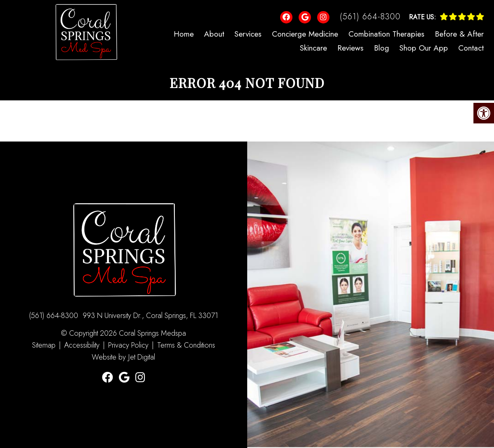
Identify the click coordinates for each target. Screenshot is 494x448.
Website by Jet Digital (123, 357)
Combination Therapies (386, 34)
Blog (382, 48)
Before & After (459, 34)
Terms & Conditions (186, 345)
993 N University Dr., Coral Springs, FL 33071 (150, 316)
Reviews (350, 48)
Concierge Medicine (305, 34)
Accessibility (82, 345)
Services (248, 34)
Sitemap (44, 345)
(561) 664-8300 (370, 17)
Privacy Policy (129, 345)
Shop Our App (424, 48)
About (214, 34)
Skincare (313, 48)
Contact (471, 48)
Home (184, 34)
